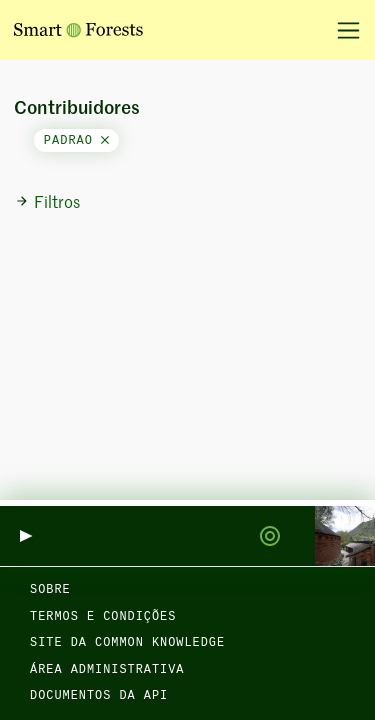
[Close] (105, 141)
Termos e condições (103, 617)
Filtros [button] (47, 203)
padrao (76, 141)
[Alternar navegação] (341, 30)
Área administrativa (107, 670)
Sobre (50, 590)
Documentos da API (99, 696)
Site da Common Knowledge (127, 643)
